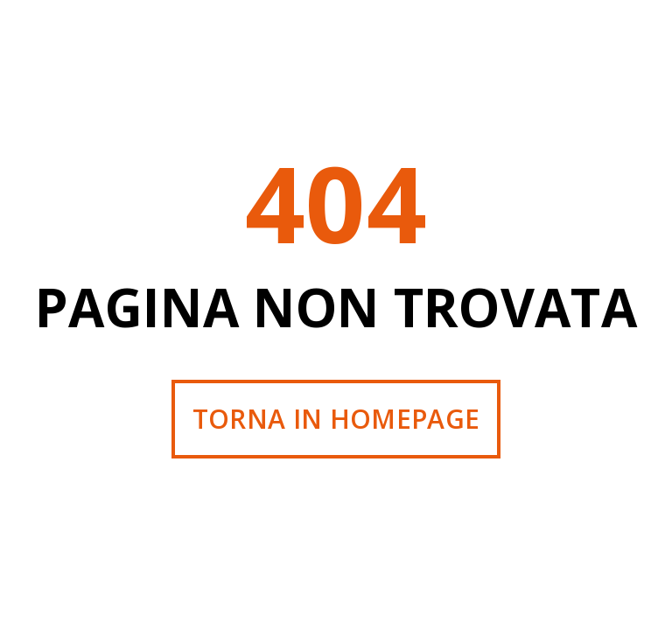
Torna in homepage (336, 419)
